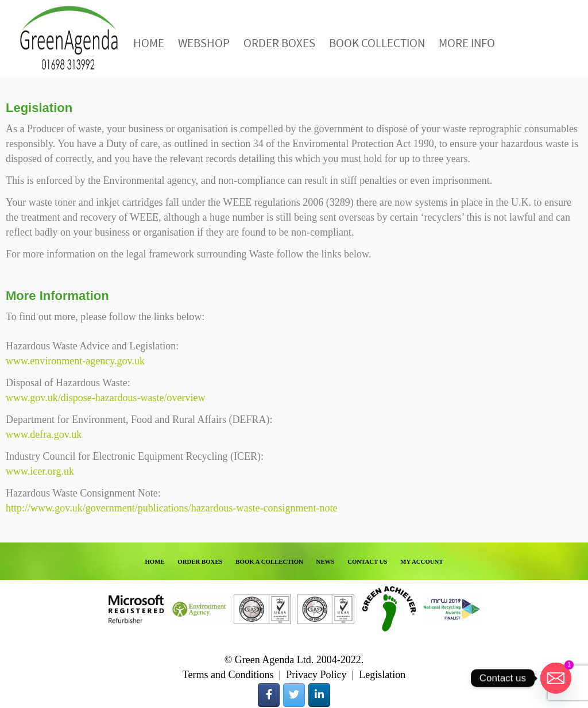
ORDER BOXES (200, 561)
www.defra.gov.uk (44, 434)
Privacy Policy (316, 675)
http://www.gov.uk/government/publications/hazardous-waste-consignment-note (172, 508)
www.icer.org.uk (40, 471)
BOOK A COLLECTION (269, 561)
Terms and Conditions (228, 675)
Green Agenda (69, 39)
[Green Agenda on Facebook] (269, 695)
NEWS (326, 561)
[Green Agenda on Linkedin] (319, 695)
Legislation (382, 675)
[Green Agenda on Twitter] (294, 695)
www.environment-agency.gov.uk (75, 361)
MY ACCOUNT (421, 561)
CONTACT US (367, 561)
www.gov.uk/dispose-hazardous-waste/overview (106, 398)
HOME (154, 561)
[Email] (556, 678)
